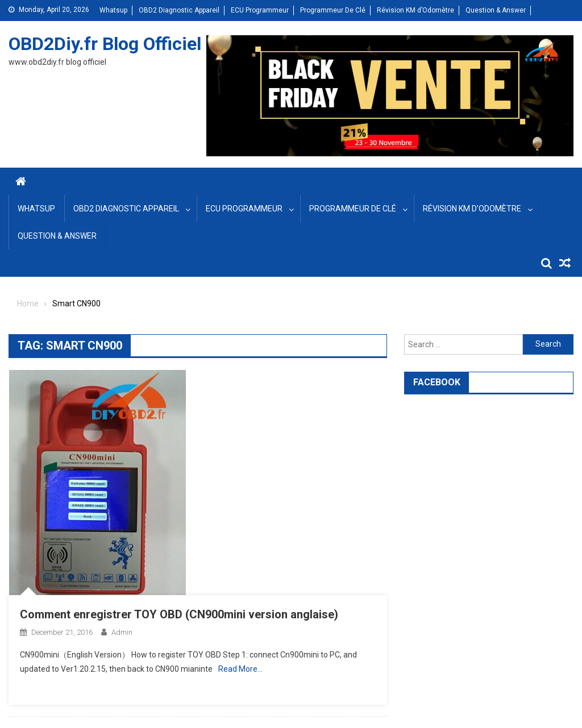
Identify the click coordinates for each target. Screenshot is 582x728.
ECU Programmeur (260, 10)
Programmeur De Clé (333, 10)
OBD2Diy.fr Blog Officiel (105, 44)
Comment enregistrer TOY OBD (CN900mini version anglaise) (179, 614)
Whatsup (113, 10)
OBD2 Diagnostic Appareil (179, 10)
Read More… (240, 669)
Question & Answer (496, 10)
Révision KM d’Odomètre (415, 10)
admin (122, 632)
